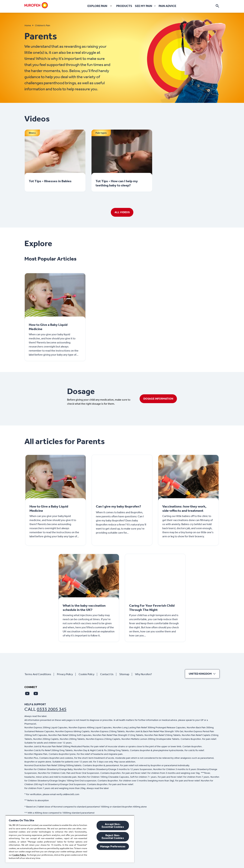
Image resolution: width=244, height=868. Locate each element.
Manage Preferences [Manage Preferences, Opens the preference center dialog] (113, 846)
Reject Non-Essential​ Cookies (113, 837)
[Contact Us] (108, 674)
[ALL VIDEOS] (122, 212)
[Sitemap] (126, 674)
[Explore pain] (100, 6)
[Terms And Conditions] (39, 674)
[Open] (217, 6)
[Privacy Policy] (66, 674)
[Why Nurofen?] (145, 674)
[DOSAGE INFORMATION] (158, 399)
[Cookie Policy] (88, 674)
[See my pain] (144, 6)
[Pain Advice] (167, 6)
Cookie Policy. (19, 855)
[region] (70, 839)
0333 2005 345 (52, 709)
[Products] (124, 6)
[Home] (36, 5)
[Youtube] (27, 693)
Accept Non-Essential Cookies (113, 825)
